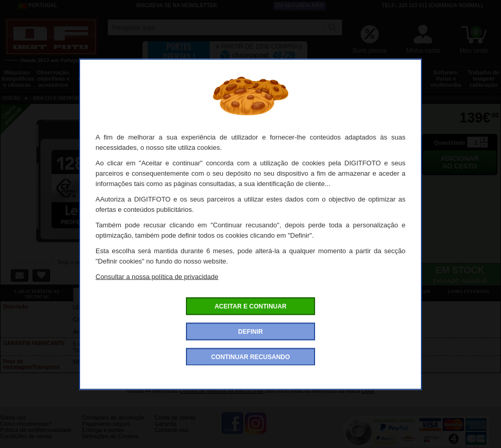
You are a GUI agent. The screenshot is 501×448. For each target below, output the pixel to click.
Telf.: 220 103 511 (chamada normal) (432, 5)
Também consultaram (401, 291)
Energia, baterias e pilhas (328, 79)
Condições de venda (26, 436)
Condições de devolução (113, 418)
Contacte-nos (171, 430)
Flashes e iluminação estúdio (210, 79)
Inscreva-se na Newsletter (177, 5)
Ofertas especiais (182, 291)
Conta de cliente (175, 418)
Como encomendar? (26, 424)
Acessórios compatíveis (255, 291)
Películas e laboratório (407, 75)
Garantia (165, 424)
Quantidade (450, 143)
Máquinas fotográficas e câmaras (18, 79)
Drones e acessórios (93, 75)
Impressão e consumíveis (289, 75)
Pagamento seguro (106, 424)
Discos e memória (368, 75)
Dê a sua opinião (328, 291)
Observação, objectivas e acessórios (53, 79)
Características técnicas (36, 294)
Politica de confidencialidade (36, 430)
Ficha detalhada (109, 291)
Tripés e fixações (132, 75)
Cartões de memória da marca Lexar (221, 391)
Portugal (38, 6)
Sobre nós (13, 418)
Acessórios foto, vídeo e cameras (250, 79)
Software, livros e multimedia (446, 79)
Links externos (469, 291)
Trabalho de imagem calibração (483, 79)
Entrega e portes (103, 430)
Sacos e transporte (171, 75)
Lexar (368, 391)
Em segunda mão (300, 5)
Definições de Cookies (110, 436)
